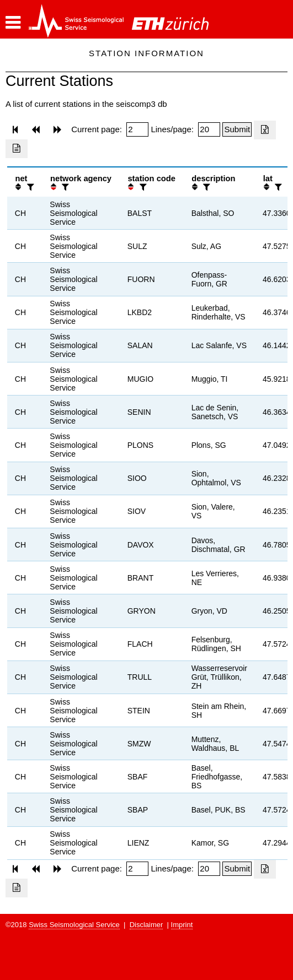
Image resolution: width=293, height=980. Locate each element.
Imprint (182, 925)
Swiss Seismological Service (74, 925)
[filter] (29, 187)
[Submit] (237, 129)
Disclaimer (146, 925)
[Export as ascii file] (17, 149)
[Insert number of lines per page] (209, 129)
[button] (13, 23)
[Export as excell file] (265, 130)
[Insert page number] (137, 129)
